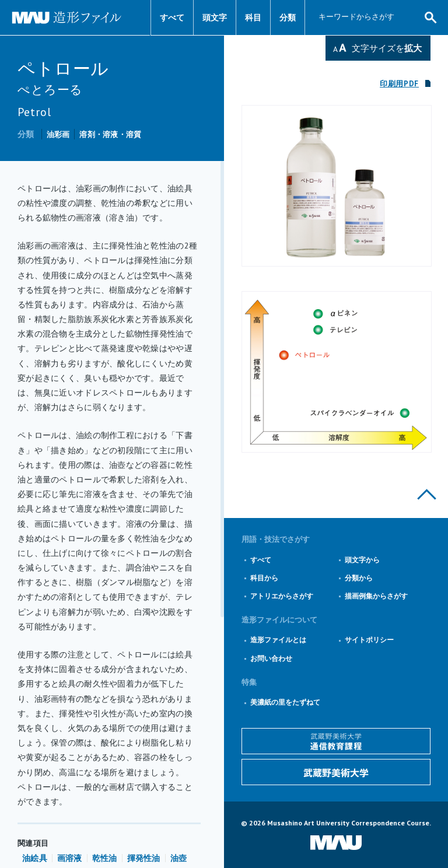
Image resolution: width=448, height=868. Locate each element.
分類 (288, 17)
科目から (264, 578)
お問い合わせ (271, 658)
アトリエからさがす (282, 596)
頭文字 (215, 17)
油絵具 (35, 858)
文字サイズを (387, 48)
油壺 (179, 858)
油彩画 (58, 134)
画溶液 (70, 858)
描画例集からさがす (376, 596)
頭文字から (362, 560)
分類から (359, 578)
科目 (253, 17)
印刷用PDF (399, 84)
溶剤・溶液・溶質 (110, 134)
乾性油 (105, 858)
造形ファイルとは (278, 640)
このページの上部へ (427, 494)
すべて (172, 17)
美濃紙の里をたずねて (285, 702)
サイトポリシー (369, 640)
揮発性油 (144, 858)
